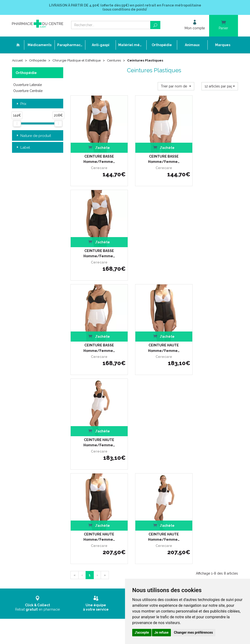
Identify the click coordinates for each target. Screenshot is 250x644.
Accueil (18, 61)
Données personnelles (106, 516)
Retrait (38, 395)
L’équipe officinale (102, 473)
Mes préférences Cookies (107, 525)
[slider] (17, 123)
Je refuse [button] (161, 632)
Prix (21, 104)
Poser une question (103, 486)
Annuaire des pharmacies (108, 537)
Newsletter (97, 503)
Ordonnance (99, 477)
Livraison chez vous (181, 468)
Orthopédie (39, 61)
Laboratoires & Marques (106, 490)
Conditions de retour (182, 477)
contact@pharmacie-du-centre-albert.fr (47, 510)
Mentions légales (102, 512)
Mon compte (99, 529)
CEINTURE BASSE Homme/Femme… (96, 153)
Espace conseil (100, 499)
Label (23, 148)
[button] (176, 86)
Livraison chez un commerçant (190, 473)
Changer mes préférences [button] (194, 632)
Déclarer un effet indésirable (110, 481)
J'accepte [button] (142, 632)
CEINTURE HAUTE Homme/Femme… (154, 240)
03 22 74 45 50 (29, 502)
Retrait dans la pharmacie (186, 464)
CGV (93, 507)
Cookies (95, 521)
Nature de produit (33, 136)
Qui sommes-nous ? (104, 468)
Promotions (98, 494)
